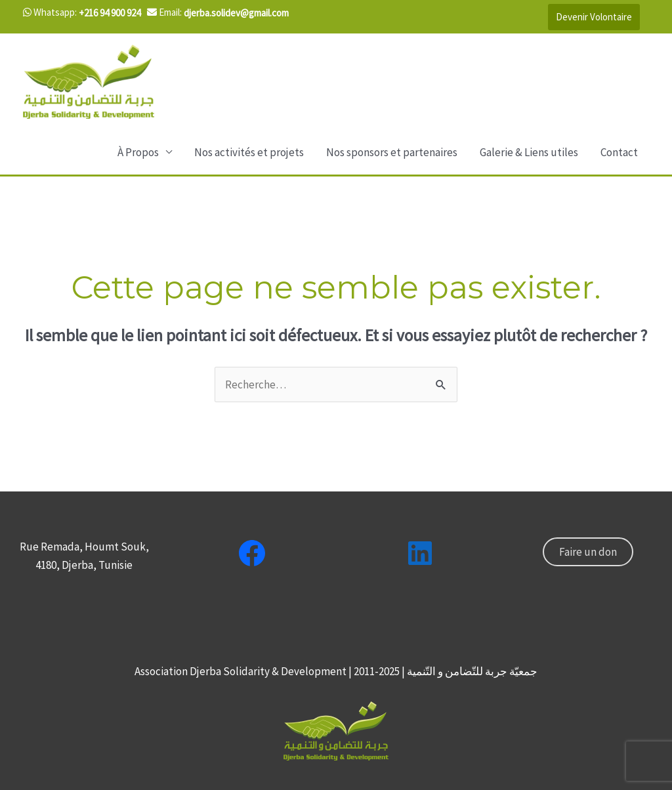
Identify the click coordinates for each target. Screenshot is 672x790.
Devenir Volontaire (594, 17)
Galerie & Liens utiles (529, 152)
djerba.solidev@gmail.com (236, 13)
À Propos (138, 152)
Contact (619, 152)
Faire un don (588, 552)
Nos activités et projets (249, 152)
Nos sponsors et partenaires (392, 152)
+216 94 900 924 (110, 13)
